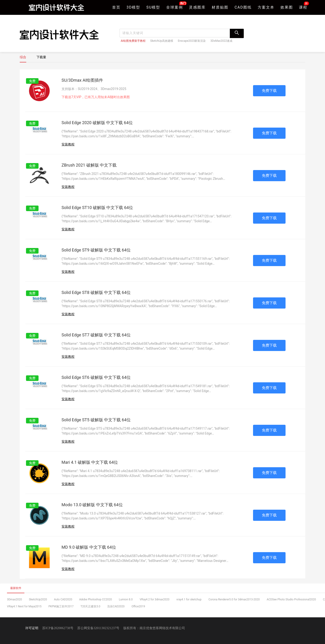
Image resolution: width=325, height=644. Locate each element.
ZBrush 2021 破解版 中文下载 (89, 165)
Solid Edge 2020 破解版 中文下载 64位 (97, 123)
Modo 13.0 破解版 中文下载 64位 (92, 505)
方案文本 (266, 7)
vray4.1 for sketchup (189, 599)
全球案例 (175, 7)
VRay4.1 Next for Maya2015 (24, 606)
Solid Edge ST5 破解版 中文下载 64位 (96, 420)
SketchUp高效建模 (162, 41)
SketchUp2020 (38, 599)
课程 (303, 7)
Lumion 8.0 (126, 599)
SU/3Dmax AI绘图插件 (82, 80)
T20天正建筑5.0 (90, 606)
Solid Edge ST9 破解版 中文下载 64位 (96, 250)
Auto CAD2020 (63, 599)
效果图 (287, 7)
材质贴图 (220, 7)
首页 (116, 7)
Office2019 (138, 606)
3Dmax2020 (15, 599)
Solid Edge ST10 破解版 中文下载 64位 (97, 208)
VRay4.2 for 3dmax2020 (154, 599)
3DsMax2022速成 (221, 41)
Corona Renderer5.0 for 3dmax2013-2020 (234, 599)
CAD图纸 (243, 7)
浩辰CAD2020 (116, 606)
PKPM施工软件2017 (61, 606)
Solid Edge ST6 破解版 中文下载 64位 (96, 377)
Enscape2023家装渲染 (192, 41)
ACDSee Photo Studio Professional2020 (291, 599)
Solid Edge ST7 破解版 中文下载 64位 (96, 335)
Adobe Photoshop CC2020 (96, 599)
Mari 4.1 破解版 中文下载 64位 (90, 462)
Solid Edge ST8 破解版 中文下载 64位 (96, 292)
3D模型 (133, 7)
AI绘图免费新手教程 (133, 41)
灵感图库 (197, 7)
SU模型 (153, 7)
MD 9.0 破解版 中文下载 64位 (89, 547)
